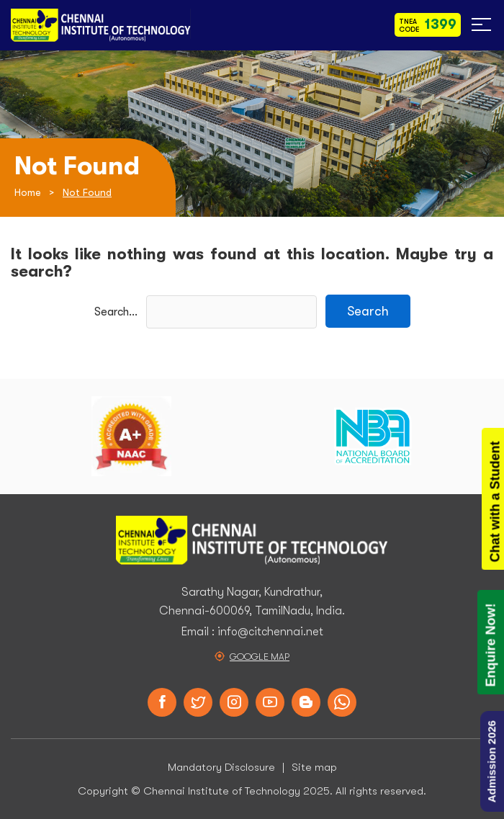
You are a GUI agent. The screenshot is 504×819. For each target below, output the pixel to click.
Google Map (260, 657)
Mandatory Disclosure (221, 767)
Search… (116, 312)
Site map (314, 767)
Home (28, 192)
